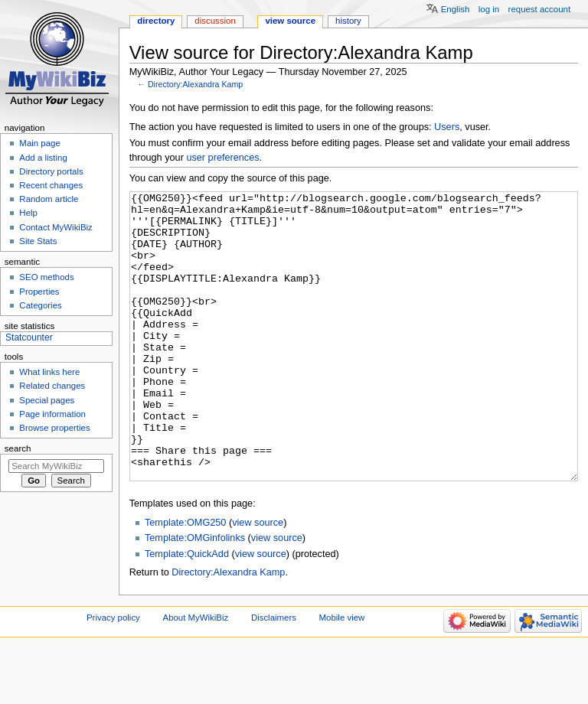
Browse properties (54, 428)
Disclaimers (274, 675)
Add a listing (43, 158)
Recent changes (51, 185)
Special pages (47, 400)
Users (447, 127)
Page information (52, 414)
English (456, 9)
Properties (39, 292)
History (348, 21)
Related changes (52, 386)
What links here (49, 372)
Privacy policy (113, 675)
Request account (540, 9)
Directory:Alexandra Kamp (195, 84)
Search (18, 448)
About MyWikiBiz (196, 675)
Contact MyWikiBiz (56, 227)
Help (28, 213)
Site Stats (38, 241)
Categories (40, 305)
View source (290, 21)
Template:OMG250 (185, 580)
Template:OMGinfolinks (195, 595)
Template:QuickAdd (187, 611)
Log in (489, 9)
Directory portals (51, 171)
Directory (156, 21)
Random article (49, 199)
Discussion (215, 21)
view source (258, 580)
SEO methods (46, 277)
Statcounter (29, 337)
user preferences (222, 158)
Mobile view (342, 675)
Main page (40, 143)
